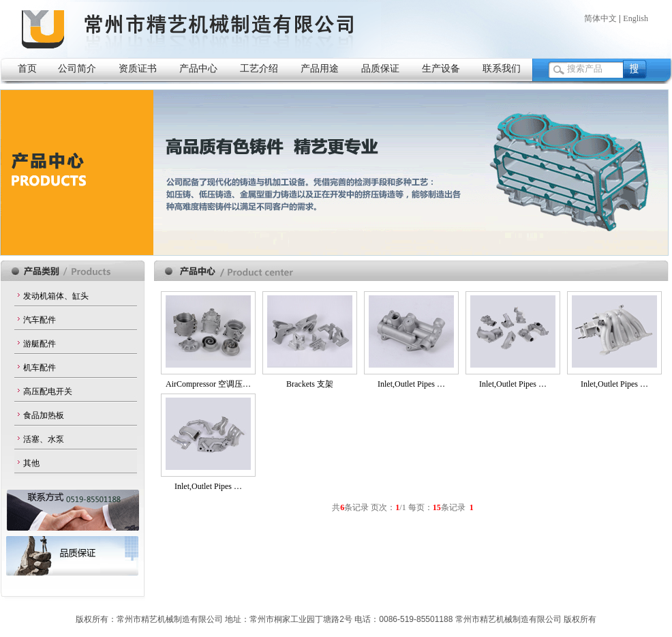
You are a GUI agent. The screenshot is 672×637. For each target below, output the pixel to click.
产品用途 (320, 68)
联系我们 (502, 68)
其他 (31, 463)
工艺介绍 (259, 68)
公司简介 (77, 68)
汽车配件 (40, 320)
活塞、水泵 (44, 439)
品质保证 (380, 68)
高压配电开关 (48, 391)
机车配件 (40, 368)
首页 (27, 68)
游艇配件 (40, 344)
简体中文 (600, 18)
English (636, 18)
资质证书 (138, 68)
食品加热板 (44, 415)
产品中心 (198, 68)
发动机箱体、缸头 (56, 296)
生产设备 (441, 68)
